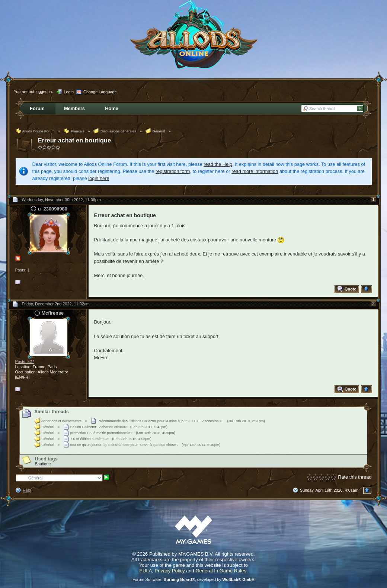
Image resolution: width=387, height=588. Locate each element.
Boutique (43, 464)
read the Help (218, 164)
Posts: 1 (23, 270)
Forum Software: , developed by (193, 579)
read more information (255, 171)
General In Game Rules (221, 571)
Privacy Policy (170, 571)
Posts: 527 (25, 362)
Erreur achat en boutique (75, 140)
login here (99, 178)
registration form (173, 171)
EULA (145, 571)
